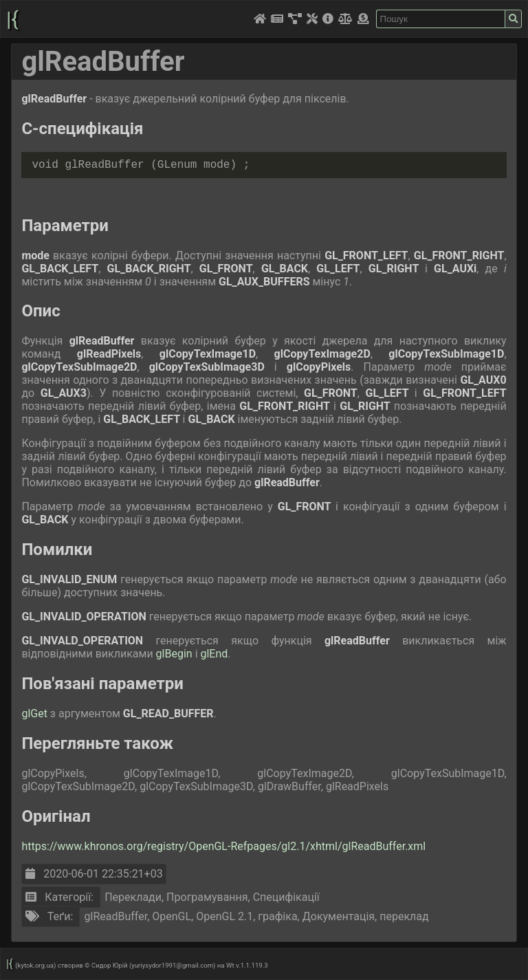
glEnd (214, 654)
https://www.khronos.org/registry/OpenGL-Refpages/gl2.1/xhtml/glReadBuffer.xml (223, 846)
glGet (35, 714)
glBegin (176, 654)
